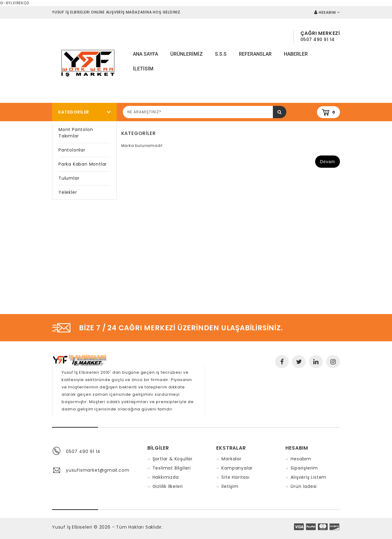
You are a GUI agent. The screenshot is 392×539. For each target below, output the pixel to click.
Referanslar (255, 54)
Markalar (231, 459)
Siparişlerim (304, 468)
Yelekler (68, 192)
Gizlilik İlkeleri (168, 486)
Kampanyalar (237, 468)
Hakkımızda (166, 477)
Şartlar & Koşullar (173, 459)
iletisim (143, 69)
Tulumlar (69, 178)
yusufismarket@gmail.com (98, 470)
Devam (328, 162)
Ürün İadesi (304, 486)
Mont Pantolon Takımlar (76, 133)
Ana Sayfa (145, 54)
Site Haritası (235, 477)
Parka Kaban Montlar (83, 164)
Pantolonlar (72, 150)
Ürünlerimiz (187, 54)
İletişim (230, 486)
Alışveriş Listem (309, 477)
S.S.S (221, 54)
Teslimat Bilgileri (172, 468)
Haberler (296, 54)
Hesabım (301, 459)
